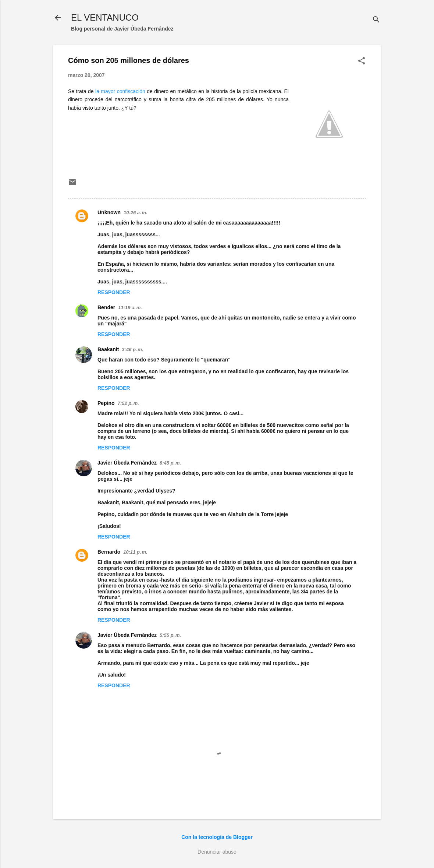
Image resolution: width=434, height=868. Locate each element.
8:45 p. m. (170, 463)
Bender (106, 307)
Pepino (106, 403)
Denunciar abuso (217, 852)
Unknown (109, 212)
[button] (362, 61)
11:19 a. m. (130, 308)
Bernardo (109, 552)
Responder (114, 292)
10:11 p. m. (135, 552)
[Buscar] (376, 20)
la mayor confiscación (120, 91)
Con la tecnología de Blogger (217, 837)
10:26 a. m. (136, 213)
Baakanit (108, 349)
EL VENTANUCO (105, 17)
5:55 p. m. (170, 635)
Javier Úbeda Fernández (127, 463)
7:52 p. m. (128, 403)
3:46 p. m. (132, 350)
